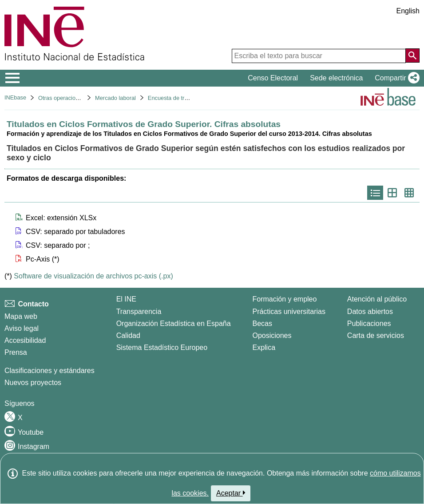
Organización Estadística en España (174, 323)
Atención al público (377, 299)
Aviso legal (22, 328)
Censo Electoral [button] (273, 78)
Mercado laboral (115, 98)
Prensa (16, 352)
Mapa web (21, 316)
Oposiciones (272, 335)
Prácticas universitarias (289, 312)
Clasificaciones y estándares (50, 371)
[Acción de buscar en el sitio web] (412, 56)
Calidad (128, 335)
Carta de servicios (376, 335)
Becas (262, 323)
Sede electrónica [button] (336, 78)
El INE (126, 299)
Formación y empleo (284, 299)
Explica (264, 347)
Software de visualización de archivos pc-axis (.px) (93, 276)
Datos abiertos (370, 312)
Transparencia (139, 312)
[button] (395, 78)
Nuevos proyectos (33, 383)
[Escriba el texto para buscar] (319, 56)
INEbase (15, 97)
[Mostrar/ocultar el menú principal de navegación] (13, 78)
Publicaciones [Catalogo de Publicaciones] (369, 323)
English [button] (408, 11)
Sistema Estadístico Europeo (162, 347)
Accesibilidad (25, 340)
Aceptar (231, 493)
